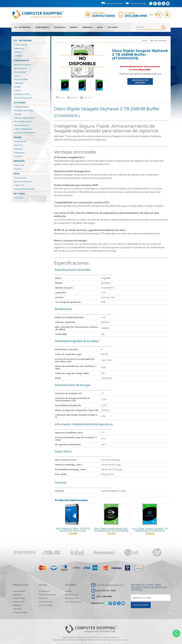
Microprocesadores (23, 65)
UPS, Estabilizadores (23, 121)
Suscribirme (141, 605)
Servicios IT (43, 598)
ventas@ (110, 585)
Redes (101, 27)
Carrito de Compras (73, 602)
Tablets (17, 52)
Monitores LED (20, 141)
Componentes (43, 27)
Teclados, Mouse (22, 107)
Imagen (75, 27)
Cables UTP (19, 185)
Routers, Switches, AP (23, 181)
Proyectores (19, 153)
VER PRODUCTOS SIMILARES (140, 81)
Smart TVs (19, 145)
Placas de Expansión (23, 98)
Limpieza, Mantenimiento (25, 133)
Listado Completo (20, 612)
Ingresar (68, 591)
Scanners (18, 156)
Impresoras (19, 165)
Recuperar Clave (72, 595)
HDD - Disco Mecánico (158, 40)
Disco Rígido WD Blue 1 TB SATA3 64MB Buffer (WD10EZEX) (73, 530)
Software (18, 56)
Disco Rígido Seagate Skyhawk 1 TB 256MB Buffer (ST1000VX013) (150, 530)
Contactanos (103, 16)
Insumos (18, 169)
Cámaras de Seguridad (24, 189)
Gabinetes (19, 83)
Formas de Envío (112, 3)
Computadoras (21, 45)
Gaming (18, 114)
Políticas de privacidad (120, 640)
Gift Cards (114, 27)
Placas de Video (21, 79)
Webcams (18, 149)
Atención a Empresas (47, 595)
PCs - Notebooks (23, 27)
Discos (17, 76)
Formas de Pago (136, 3)
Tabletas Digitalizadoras (25, 118)
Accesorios (61, 27)
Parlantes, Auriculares (24, 110)
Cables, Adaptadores (23, 129)
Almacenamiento (21, 125)
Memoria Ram (20, 72)
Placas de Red (20, 178)
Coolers (18, 90)
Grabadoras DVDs (22, 94)
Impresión (88, 27)
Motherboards (20, 68)
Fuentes (18, 87)
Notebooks (19, 48)
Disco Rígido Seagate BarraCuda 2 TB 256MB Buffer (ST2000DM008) (111, 530)
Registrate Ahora (72, 598)
